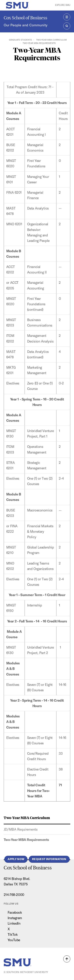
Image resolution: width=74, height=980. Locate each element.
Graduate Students (20, 40)
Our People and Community (26, 25)
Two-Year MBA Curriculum (51, 40)
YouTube (14, 940)
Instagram (15, 918)
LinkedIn (14, 923)
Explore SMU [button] (63, 5)
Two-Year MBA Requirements (26, 840)
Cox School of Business (25, 18)
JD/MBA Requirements (21, 829)
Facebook (15, 912)
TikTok (13, 934)
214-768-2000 (14, 895)
